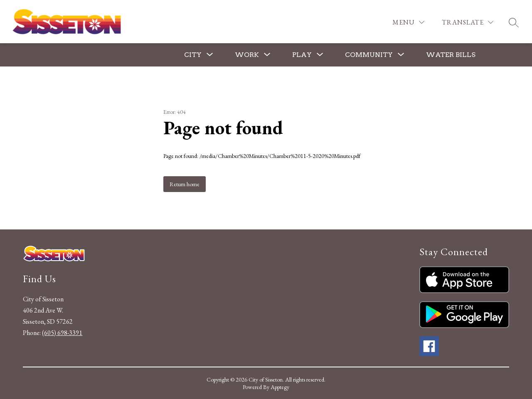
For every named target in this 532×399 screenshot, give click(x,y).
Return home (185, 184)
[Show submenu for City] (193, 55)
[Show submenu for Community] (369, 55)
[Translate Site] (468, 22)
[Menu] (408, 22)
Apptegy (280, 387)
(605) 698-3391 (62, 333)
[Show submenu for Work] (247, 55)
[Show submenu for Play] (302, 55)
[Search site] (514, 22)
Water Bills (451, 55)
